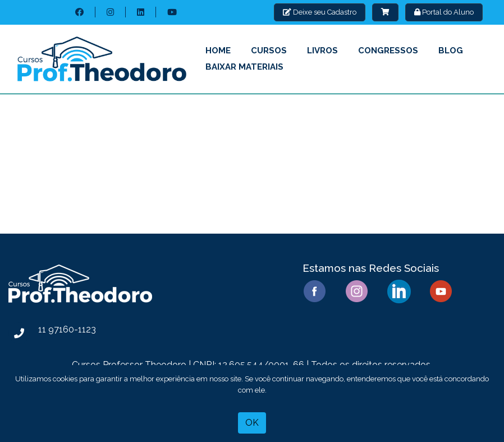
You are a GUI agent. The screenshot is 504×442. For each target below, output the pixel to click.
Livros (322, 51)
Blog (451, 51)
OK (252, 423)
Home (218, 51)
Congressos (388, 51)
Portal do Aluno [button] (444, 12)
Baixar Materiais (244, 67)
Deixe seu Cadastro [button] (320, 12)
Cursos (269, 51)
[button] (385, 12)
